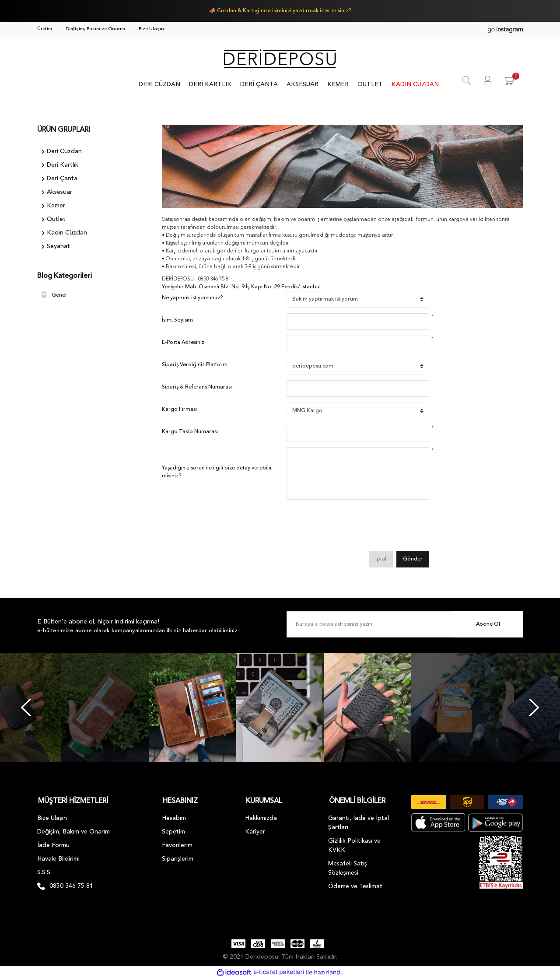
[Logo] (280, 59)
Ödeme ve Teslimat (355, 885)
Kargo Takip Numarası (190, 432)
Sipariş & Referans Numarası (197, 387)
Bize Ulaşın (151, 29)
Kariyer (255, 830)
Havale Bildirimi (58, 857)
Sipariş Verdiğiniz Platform (195, 365)
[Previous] (26, 707)
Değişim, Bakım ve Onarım (95, 29)
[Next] (534, 707)
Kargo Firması (179, 410)
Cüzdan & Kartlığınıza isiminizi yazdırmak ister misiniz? (284, 11)
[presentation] (353, 528)
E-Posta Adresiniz (183, 343)
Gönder (413, 559)
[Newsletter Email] (405, 624)
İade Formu (53, 844)
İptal (381, 559)
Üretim (45, 29)
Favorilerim (177, 844)
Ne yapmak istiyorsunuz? (192, 298)
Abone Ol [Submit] (488, 624)
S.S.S (44, 871)
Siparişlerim (178, 857)
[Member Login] (488, 81)
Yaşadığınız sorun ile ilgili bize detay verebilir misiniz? (217, 472)
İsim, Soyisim (177, 320)
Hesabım (174, 816)
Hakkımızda (261, 816)
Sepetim (173, 830)
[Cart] (510, 81)
